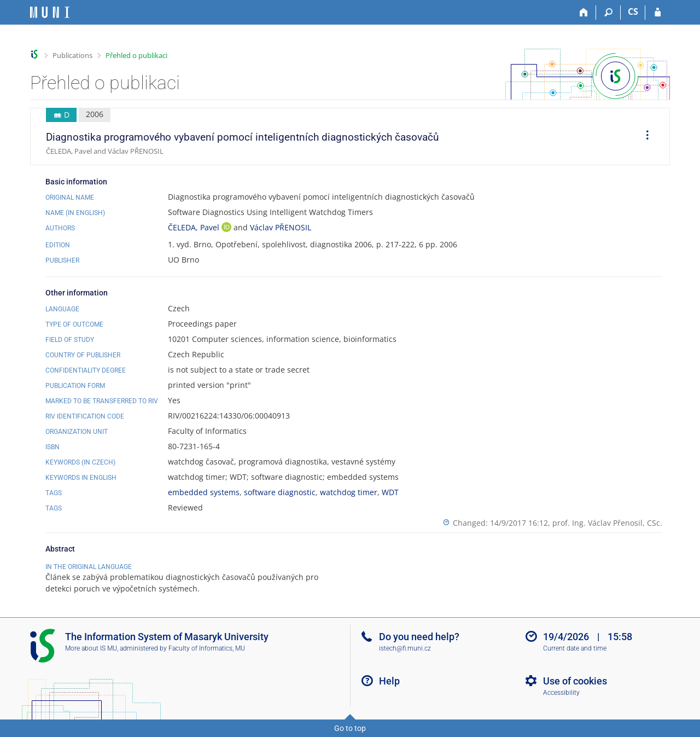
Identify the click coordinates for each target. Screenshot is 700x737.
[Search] (608, 13)
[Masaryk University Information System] (50, 12)
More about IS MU (91, 648)
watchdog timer (349, 492)
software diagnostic (280, 492)
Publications (72, 55)
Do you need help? (419, 637)
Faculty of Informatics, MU (207, 648)
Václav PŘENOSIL (281, 227)
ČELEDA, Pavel (195, 227)
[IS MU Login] (658, 13)
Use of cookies (575, 681)
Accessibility (561, 693)
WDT (390, 492)
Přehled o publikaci (136, 55)
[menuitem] (644, 137)
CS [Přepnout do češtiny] (633, 11)
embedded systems (204, 492)
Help (389, 681)
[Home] (584, 13)
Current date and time (575, 648)
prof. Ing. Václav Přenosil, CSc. (607, 523)
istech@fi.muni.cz (405, 648)
